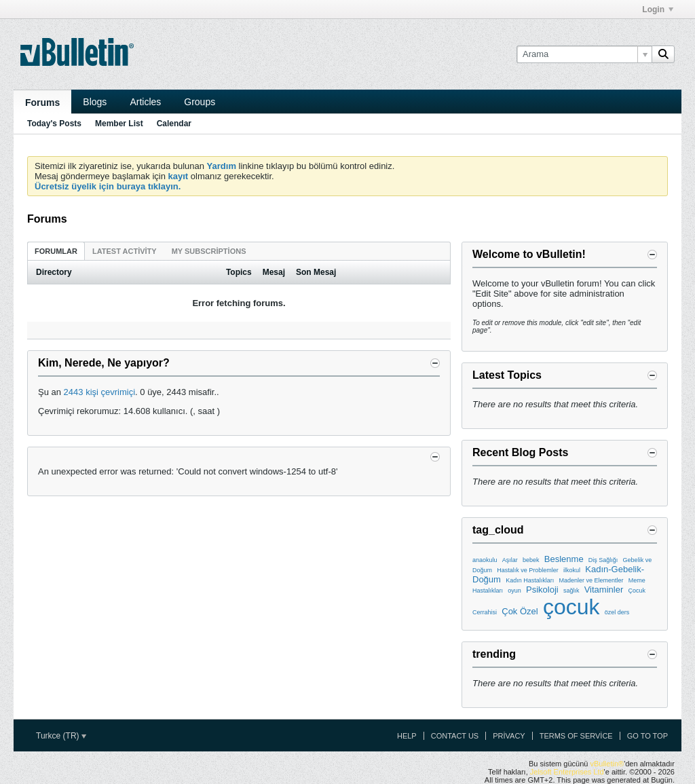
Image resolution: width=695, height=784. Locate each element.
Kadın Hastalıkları (530, 580)
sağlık (571, 591)
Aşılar (510, 560)
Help (407, 736)
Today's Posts (54, 124)
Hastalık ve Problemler (528, 570)
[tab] (56, 251)
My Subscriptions (209, 251)
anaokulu (485, 560)
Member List (119, 124)
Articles (145, 102)
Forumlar (56, 251)
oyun (514, 591)
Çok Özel (520, 611)
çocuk (571, 607)
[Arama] (584, 54)
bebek (531, 560)
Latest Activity (125, 251)
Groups (200, 102)
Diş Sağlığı (603, 560)
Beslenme (564, 559)
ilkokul (572, 570)
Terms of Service (576, 736)
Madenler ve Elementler (591, 580)
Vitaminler (604, 590)
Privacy (509, 736)
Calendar (174, 124)
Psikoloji (542, 590)
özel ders (617, 612)
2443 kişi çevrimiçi (99, 392)
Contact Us (455, 736)
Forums (42, 102)
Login (658, 10)
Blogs (95, 102)
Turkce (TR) (61, 736)
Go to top (647, 736)
